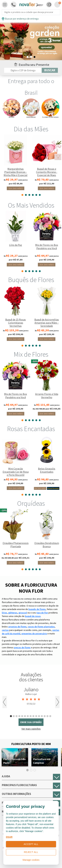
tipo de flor (42, 613)
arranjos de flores (17, 627)
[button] (49, 5)
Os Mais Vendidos (31, 205)
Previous (5, 702)
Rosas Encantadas (31, 429)
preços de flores (22, 647)
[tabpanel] (31, 41)
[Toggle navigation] (5, 5)
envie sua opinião (31, 722)
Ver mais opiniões (31, 729)
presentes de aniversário (34, 634)
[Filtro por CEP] (23, 70)
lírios (4, 613)
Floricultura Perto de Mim (31, 744)
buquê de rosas (33, 616)
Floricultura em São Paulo (14, 761)
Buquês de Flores (31, 280)
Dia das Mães (31, 129)
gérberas (13, 613)
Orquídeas (31, 503)
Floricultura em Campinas (42, 761)
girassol (23, 613)
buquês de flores (37, 609)
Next (57, 702)
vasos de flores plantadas (41, 627)
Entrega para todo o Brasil (31, 87)
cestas (5, 630)
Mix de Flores (31, 354)
